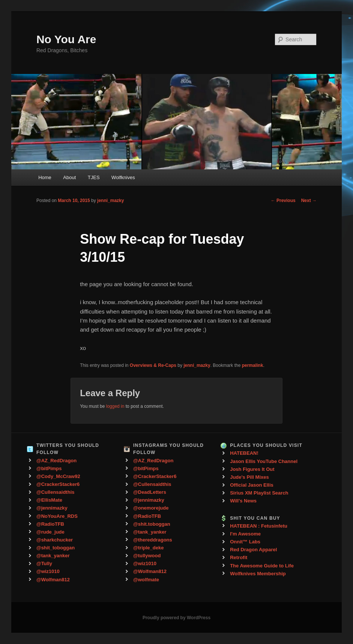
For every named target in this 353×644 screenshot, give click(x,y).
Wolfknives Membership (258, 574)
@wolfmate (146, 580)
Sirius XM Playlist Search (259, 493)
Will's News (243, 501)
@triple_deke (148, 548)
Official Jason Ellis (252, 485)
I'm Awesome (245, 534)
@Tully (44, 563)
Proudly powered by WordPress (176, 618)
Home (45, 177)
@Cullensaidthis (56, 492)
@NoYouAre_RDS (57, 516)
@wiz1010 (48, 571)
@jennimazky (52, 508)
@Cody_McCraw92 (58, 476)
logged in (115, 406)
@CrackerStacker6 (58, 484)
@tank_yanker (53, 556)
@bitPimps (49, 468)
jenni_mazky (110, 201)
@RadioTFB (50, 524)
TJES (94, 177)
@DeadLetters (150, 492)
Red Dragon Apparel (253, 550)
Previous (283, 201)
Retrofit (239, 557)
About (69, 177)
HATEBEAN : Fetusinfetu (259, 526)
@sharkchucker (55, 540)
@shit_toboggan (56, 548)
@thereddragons (153, 540)
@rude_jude (50, 532)
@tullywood (147, 556)
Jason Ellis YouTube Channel (264, 461)
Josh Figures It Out (252, 469)
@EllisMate (49, 500)
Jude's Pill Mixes (249, 477)
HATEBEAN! (244, 453)
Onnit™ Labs (245, 542)
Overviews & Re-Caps (153, 365)
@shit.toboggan (152, 524)
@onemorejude (151, 508)
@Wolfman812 (53, 580)
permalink (253, 365)
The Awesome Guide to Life (262, 566)
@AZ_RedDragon (56, 461)
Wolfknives (123, 177)
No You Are (66, 39)
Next (309, 201)
